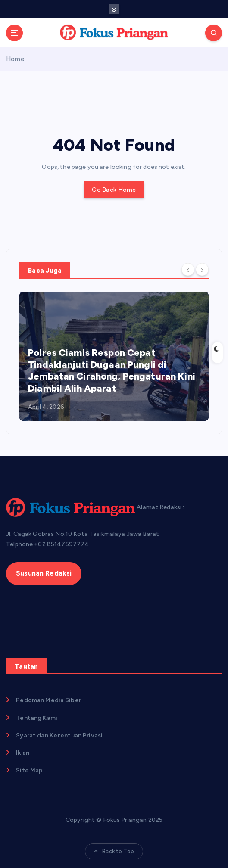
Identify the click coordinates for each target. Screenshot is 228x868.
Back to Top (114, 851)
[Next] (202, 270)
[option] (114, 356)
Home (15, 59)
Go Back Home (114, 190)
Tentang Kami (37, 718)
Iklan (23, 753)
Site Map (29, 770)
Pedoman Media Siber (48, 700)
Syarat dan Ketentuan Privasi (59, 736)
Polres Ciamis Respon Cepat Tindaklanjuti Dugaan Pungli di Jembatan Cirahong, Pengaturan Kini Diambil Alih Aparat (112, 370)
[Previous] (188, 270)
